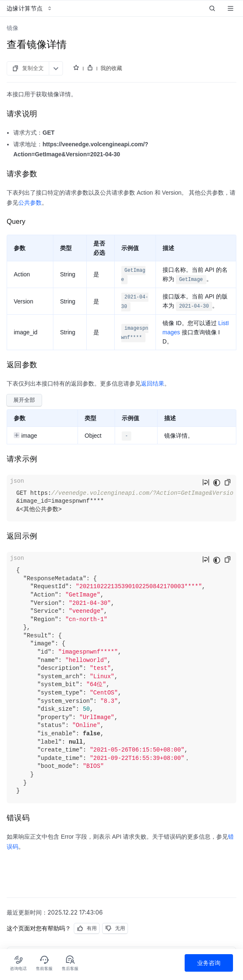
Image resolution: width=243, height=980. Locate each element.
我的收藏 (111, 68)
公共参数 (30, 203)
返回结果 (153, 383)
